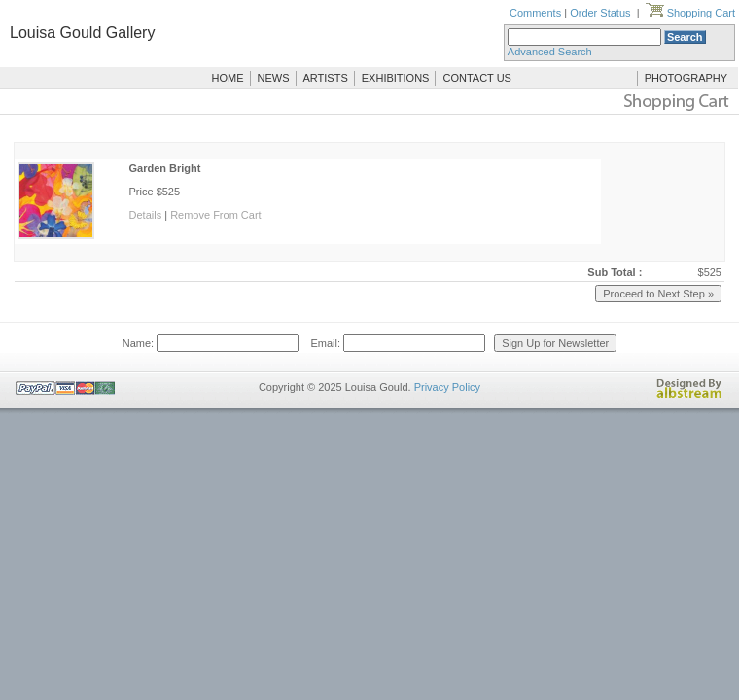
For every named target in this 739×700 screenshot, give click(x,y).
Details (146, 215)
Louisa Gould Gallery (82, 33)
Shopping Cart (690, 13)
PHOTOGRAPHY (686, 78)
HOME (228, 78)
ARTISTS (326, 78)
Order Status (600, 13)
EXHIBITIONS (396, 78)
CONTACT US (477, 78)
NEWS (274, 78)
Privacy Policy (447, 387)
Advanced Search (550, 52)
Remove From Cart (216, 215)
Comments (535, 13)
